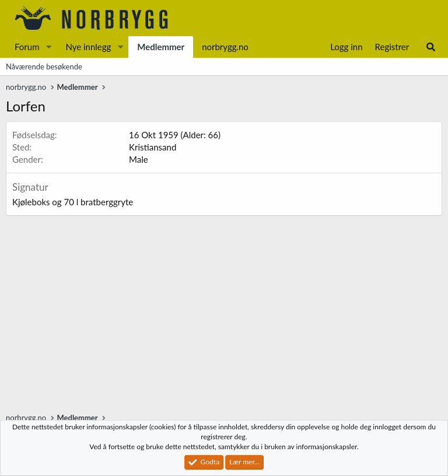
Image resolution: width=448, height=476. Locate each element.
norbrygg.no (225, 47)
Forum (27, 47)
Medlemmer (161, 47)
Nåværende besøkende (44, 66)
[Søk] (431, 47)
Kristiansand (153, 147)
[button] (48, 47)
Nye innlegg (88, 47)
